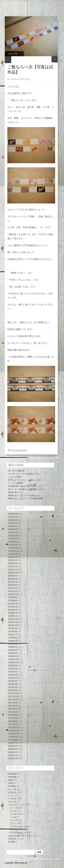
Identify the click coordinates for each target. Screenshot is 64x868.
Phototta (12, 786)
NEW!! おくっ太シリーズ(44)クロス (24, 495)
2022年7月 (13, 554)
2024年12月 (14, 520)
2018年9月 (13, 666)
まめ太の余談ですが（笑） (20, 836)
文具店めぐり (14, 839)
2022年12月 (14, 548)
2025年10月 (14, 514)
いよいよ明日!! (15, 477)
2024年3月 (13, 526)
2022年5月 (13, 557)
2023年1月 (13, 545)
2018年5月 (13, 678)
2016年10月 (14, 734)
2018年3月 (13, 684)
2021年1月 (13, 591)
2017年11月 (14, 697)
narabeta (12, 777)
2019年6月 (13, 638)
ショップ (12, 795)
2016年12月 (14, 727)
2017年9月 (13, 703)
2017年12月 (14, 693)
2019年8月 (13, 632)
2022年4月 (13, 560)
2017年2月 (13, 721)
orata (10, 783)
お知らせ (12, 792)
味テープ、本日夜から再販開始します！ (27, 489)
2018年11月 (14, 659)
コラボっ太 (15, 814)
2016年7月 (13, 743)
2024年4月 (13, 523)
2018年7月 (13, 672)
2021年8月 (13, 579)
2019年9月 (13, 628)
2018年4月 (13, 681)
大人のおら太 (16, 829)
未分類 (11, 842)
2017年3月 (13, 718)
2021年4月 (13, 588)
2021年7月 (13, 582)
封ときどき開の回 (16, 471)
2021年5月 (13, 585)
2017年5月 (13, 712)
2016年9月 (13, 737)
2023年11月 (14, 539)
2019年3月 (13, 647)
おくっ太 (12, 789)
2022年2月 (13, 567)
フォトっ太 (15, 823)
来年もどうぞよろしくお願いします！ (26, 480)
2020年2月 (13, 613)
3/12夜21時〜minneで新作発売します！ (26, 486)
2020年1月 (13, 616)
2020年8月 (13, 601)
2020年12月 (14, 594)
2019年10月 (14, 625)
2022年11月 (14, 551)
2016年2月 (13, 758)
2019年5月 (13, 641)
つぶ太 (13, 817)
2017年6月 (13, 709)
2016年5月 (13, 749)
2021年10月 (14, 573)
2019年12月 (14, 619)
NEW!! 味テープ (16, 492)
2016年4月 (13, 752)
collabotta (13, 774)
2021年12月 (14, 570)
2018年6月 (13, 675)
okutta (11, 780)
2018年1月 (13, 690)
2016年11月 (14, 731)
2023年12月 (14, 536)
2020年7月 (13, 604)
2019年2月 (13, 650)
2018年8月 (13, 669)
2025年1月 (13, 517)
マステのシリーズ (16, 805)
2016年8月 (13, 740)
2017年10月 (14, 700)
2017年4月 (13, 715)
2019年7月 (13, 635)
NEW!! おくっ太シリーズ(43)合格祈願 (26, 499)
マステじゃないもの (19, 826)
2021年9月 (13, 576)
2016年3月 (13, 755)
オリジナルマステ (20, 450)
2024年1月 (13, 532)
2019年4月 (13, 644)
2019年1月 (13, 653)
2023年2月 (13, 542)
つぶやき (12, 799)
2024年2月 (13, 529)
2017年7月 (13, 706)
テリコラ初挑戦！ (16, 483)
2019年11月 (14, 622)
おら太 (13, 811)
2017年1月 (13, 724)
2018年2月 (13, 687)
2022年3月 (13, 563)
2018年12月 (14, 656)
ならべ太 (13, 54)
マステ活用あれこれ (17, 833)
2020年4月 (13, 610)
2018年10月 (14, 662)
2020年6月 (13, 607)
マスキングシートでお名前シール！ (25, 474)
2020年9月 (13, 597)
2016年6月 (13, 746)
